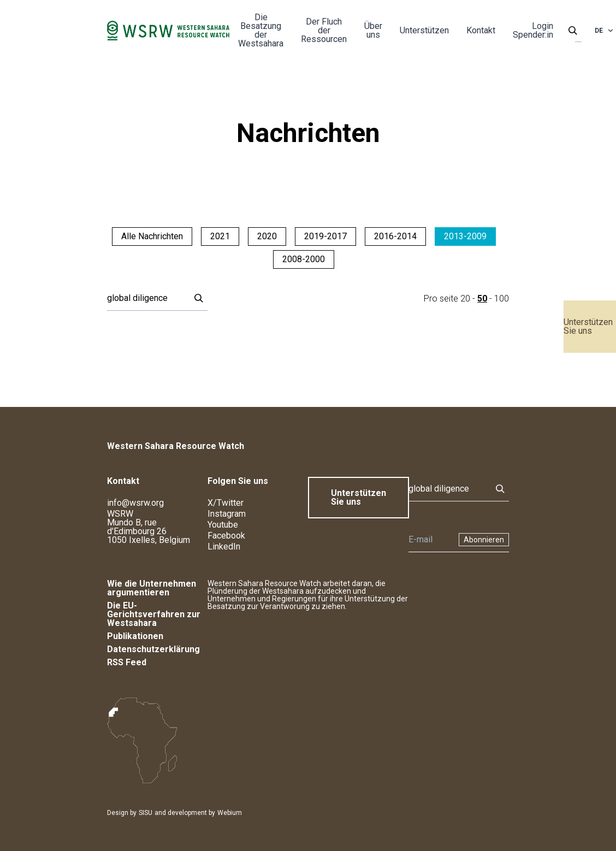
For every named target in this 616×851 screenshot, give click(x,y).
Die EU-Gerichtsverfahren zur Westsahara (154, 614)
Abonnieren (484, 540)
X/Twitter (226, 503)
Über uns (373, 30)
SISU (146, 813)
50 (482, 299)
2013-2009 (465, 236)
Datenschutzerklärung (153, 649)
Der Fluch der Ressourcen (324, 30)
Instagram (227, 514)
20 (465, 299)
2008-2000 (304, 259)
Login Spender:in (533, 30)
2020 (267, 236)
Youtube (223, 525)
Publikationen (135, 636)
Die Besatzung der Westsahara (261, 30)
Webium (230, 813)
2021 (220, 236)
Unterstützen (424, 30)
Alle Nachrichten (152, 236)
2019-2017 (325, 236)
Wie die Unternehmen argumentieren (152, 588)
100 (502, 299)
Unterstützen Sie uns (588, 326)
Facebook (226, 536)
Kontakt (481, 30)
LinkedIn (224, 546)
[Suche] (145, 298)
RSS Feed (127, 662)
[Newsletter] (430, 540)
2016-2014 (395, 236)
